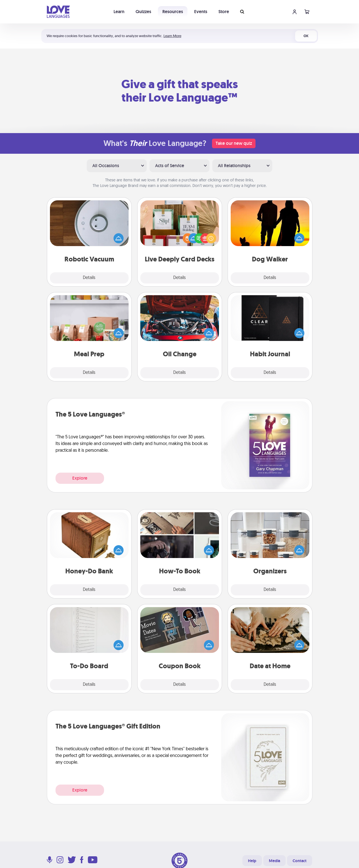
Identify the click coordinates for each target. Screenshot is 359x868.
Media (274, 861)
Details (89, 278)
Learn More (172, 36)
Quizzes (143, 12)
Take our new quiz (234, 143)
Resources (173, 12)
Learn (119, 12)
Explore (80, 478)
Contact (300, 861)
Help (252, 861)
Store (224, 12)
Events (201, 12)
